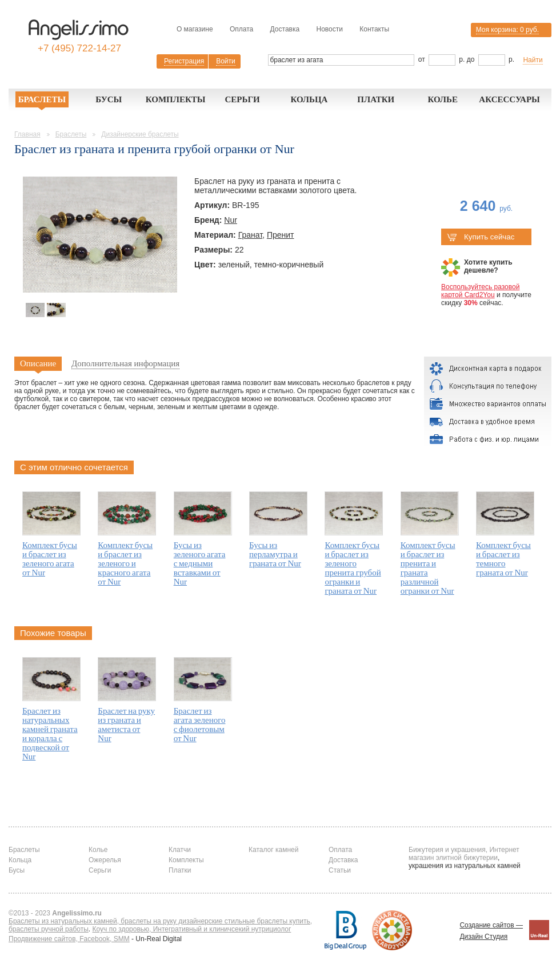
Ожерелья (105, 860)
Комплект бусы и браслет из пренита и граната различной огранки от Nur (428, 568)
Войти (226, 61)
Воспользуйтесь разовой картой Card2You (480, 291)
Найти (533, 60)
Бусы (109, 99)
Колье (443, 99)
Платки (376, 99)
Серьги (242, 99)
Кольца (309, 99)
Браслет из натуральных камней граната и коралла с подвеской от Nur (50, 734)
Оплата (241, 29)
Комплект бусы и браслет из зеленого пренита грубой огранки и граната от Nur (353, 568)
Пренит (281, 235)
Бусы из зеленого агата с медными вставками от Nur (200, 563)
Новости (329, 29)
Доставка (285, 29)
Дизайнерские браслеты (140, 134)
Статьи (340, 870)
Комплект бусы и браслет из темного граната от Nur (503, 559)
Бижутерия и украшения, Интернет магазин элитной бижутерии (464, 854)
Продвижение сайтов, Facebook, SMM (69, 939)
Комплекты (176, 99)
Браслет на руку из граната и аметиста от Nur (126, 725)
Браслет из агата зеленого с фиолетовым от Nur (200, 725)
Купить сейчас (481, 237)
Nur (231, 220)
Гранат (250, 235)
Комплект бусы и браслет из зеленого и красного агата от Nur (125, 563)
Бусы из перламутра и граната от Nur (275, 554)
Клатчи (180, 850)
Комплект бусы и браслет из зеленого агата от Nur (50, 559)
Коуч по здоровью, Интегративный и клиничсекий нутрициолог (192, 929)
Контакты (374, 29)
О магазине (195, 29)
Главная (27, 134)
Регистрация (184, 61)
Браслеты (42, 99)
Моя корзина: (507, 30)
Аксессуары (509, 99)
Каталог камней (273, 850)
